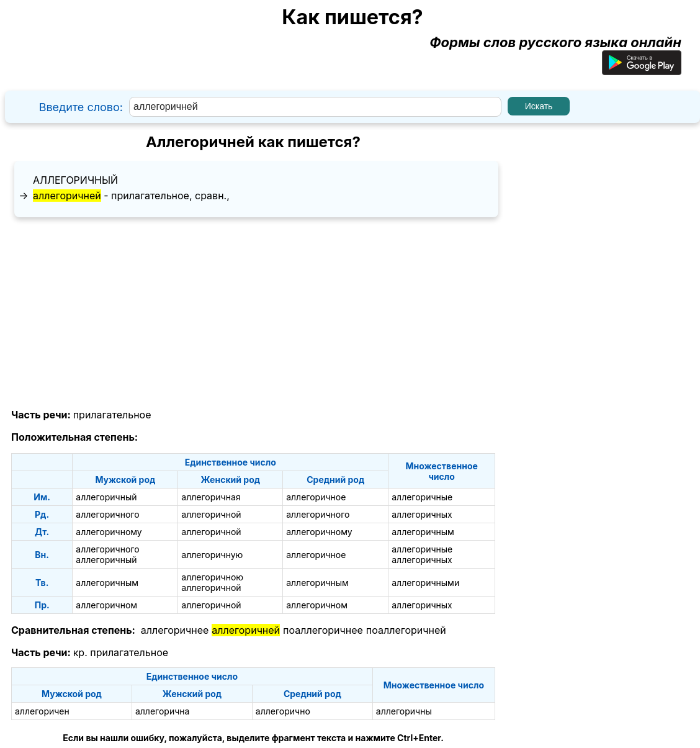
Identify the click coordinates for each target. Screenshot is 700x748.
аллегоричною (212, 577)
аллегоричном (106, 605)
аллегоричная (211, 497)
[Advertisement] (253, 313)
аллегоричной (211, 514)
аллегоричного (107, 514)
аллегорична (162, 711)
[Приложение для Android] (642, 70)
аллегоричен (42, 711)
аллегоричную (212, 555)
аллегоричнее (175, 630)
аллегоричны (404, 711)
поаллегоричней (406, 630)
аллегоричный (75, 180)
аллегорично (283, 711)
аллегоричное (316, 497)
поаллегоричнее (323, 630)
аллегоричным (423, 532)
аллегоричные (422, 497)
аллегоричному (109, 532)
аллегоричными (425, 583)
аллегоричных (422, 514)
